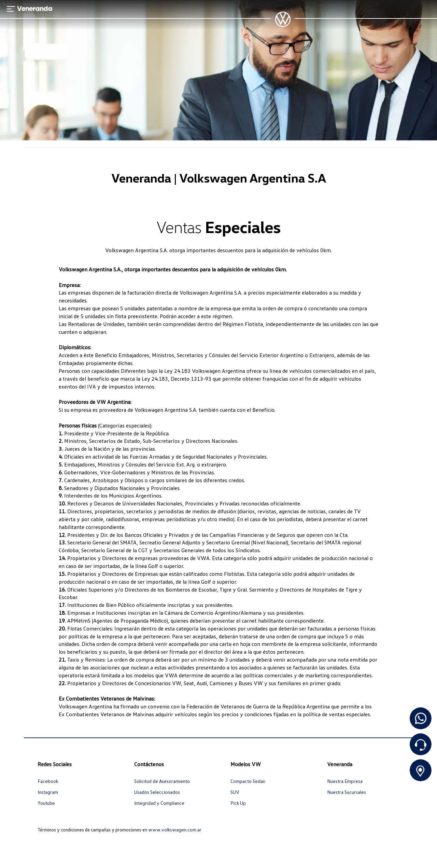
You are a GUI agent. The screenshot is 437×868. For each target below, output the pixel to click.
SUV (235, 792)
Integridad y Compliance (159, 803)
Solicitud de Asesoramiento (162, 781)
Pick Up (238, 803)
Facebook (48, 781)
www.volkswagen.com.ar (175, 830)
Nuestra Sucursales (347, 792)
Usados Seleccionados (157, 792)
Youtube (46, 803)
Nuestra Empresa (345, 781)
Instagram (48, 792)
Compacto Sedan (248, 781)
